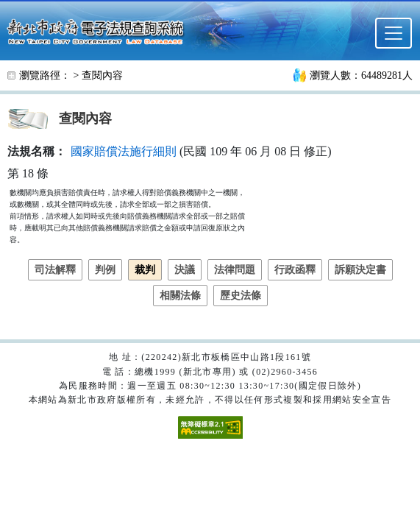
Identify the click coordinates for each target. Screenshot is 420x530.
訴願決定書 (360, 270)
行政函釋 (295, 270)
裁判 (145, 270)
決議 (185, 270)
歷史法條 (241, 296)
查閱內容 (102, 75)
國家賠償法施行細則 (124, 151)
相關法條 (180, 296)
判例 (105, 270)
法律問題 (235, 270)
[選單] (394, 33)
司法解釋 (55, 270)
